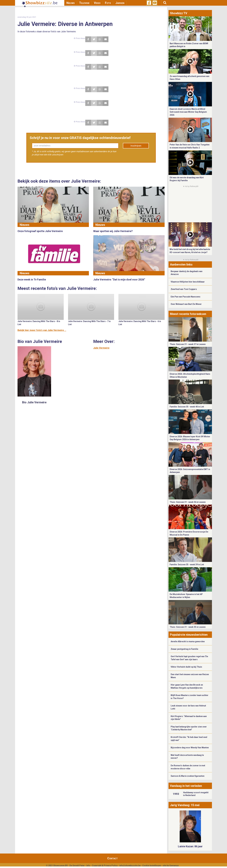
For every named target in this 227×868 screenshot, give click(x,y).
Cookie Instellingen (152, 866)
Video (97, 3)
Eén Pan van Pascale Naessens (186, 297)
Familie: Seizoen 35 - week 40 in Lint (187, 407)
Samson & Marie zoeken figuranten (188, 776)
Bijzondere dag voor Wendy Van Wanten (190, 748)
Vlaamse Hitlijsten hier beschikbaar (188, 282)
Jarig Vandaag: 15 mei (185, 805)
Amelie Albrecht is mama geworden (188, 641)
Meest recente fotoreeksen (188, 314)
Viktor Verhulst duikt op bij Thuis (186, 667)
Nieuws (71, 3)
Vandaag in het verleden (186, 786)
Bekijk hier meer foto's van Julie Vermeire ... (42, 330)
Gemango (174, 866)
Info (88, 866)
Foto (108, 3)
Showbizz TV (179, 13)
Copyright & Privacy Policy (105, 866)
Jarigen (120, 3)
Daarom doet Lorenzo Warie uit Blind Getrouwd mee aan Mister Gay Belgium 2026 (188, 112)
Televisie (84, 3)
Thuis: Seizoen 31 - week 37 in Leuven (188, 344)
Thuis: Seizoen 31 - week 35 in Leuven (188, 627)
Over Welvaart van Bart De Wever (186, 304)
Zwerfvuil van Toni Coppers (184, 289)
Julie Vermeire (101, 348)
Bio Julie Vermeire (34, 402)
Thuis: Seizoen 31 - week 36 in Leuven (188, 502)
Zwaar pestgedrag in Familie (184, 649)
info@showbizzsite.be (130, 866)
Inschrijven (136, 146)
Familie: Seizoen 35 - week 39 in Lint (187, 565)
